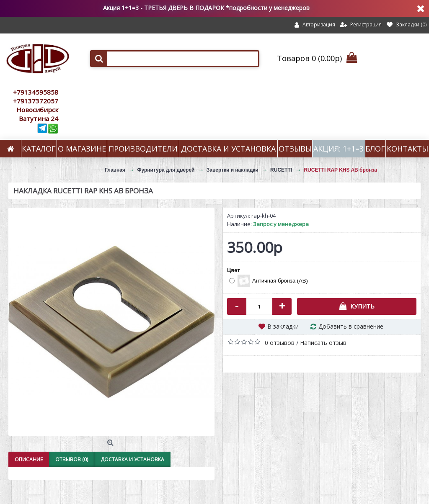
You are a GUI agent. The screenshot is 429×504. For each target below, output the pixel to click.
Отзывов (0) (72, 459)
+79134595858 (36, 92)
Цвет (234, 270)
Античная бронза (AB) (269, 281)
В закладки (283, 326)
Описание (29, 459)
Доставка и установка (132, 459)
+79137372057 (36, 101)
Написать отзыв (323, 343)
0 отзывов (280, 343)
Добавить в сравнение (351, 326)
